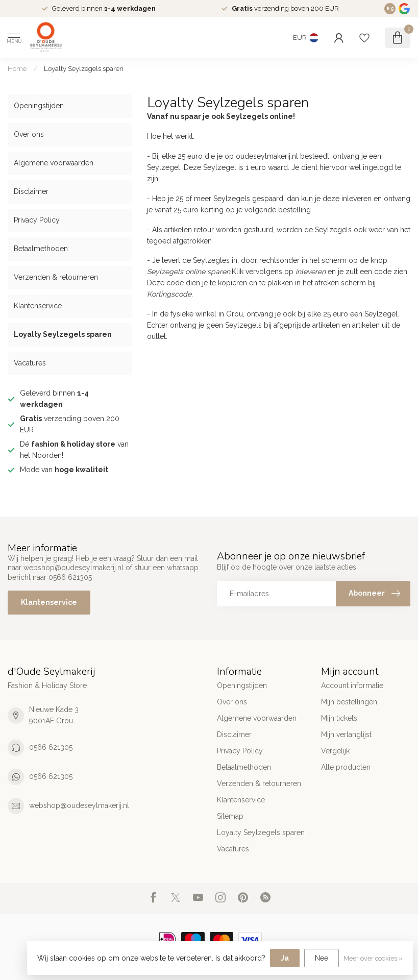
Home (17, 68)
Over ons (29, 134)
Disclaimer (31, 191)
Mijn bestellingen (349, 702)
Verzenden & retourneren (56, 277)
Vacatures (30, 363)
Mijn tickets (339, 718)
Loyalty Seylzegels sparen (84, 68)
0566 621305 (51, 747)
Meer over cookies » (373, 958)
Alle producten (346, 767)
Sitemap (230, 816)
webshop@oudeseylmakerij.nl (79, 805)
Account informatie (352, 685)
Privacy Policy (37, 220)
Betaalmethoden (41, 249)
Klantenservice (38, 306)
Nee (322, 958)
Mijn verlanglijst (346, 734)
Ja (285, 958)
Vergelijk (335, 751)
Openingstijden (39, 106)
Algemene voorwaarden (54, 163)
